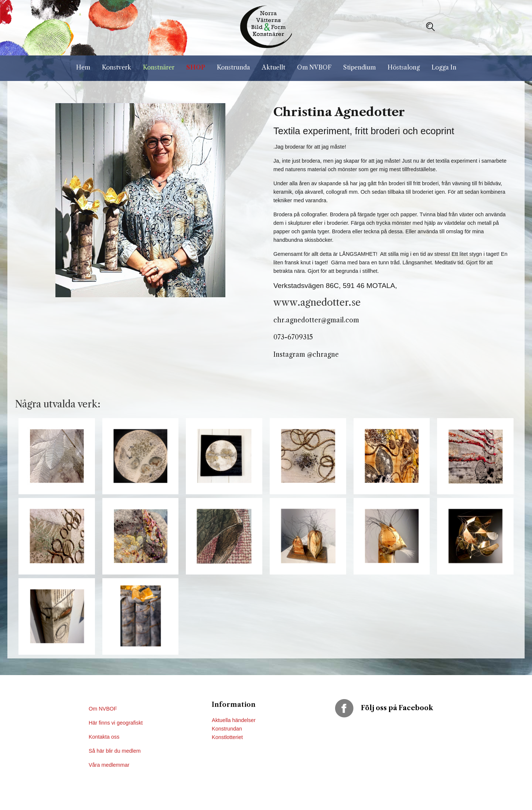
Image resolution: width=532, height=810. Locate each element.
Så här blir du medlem (115, 751)
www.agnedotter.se (317, 302)
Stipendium (359, 67)
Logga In (444, 67)
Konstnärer (159, 67)
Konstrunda (233, 67)
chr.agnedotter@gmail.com (316, 320)
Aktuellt (274, 67)
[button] (430, 27)
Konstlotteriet (227, 737)
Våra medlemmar (109, 765)
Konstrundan (227, 729)
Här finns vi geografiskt (116, 723)
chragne (326, 355)
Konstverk (117, 67)
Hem (83, 67)
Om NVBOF (314, 67)
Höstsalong (404, 67)
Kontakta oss (105, 737)
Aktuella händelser (233, 720)
